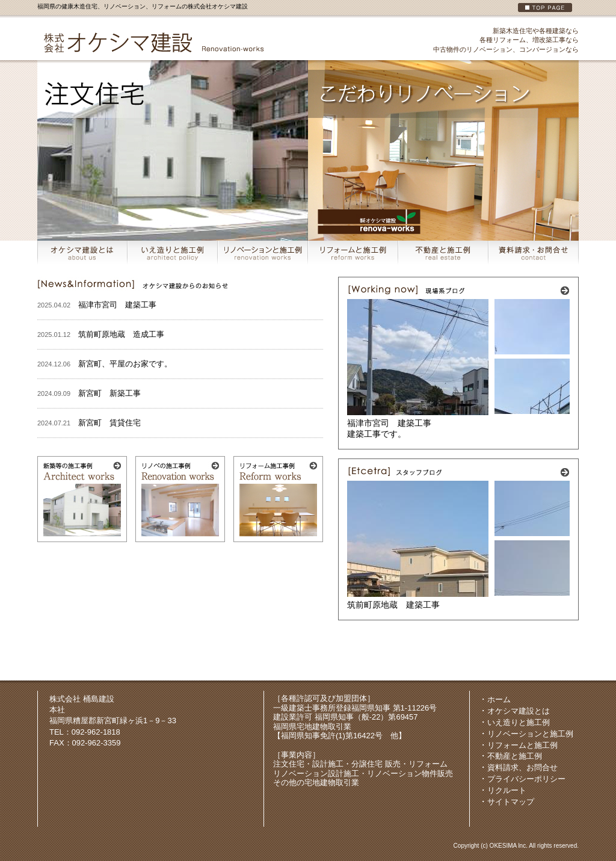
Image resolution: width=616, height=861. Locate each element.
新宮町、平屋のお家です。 (125, 364)
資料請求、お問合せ (522, 767)
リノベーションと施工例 (530, 734)
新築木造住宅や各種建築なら (536, 31)
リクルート (507, 790)
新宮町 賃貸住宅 (109, 423)
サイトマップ (511, 802)
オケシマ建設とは (519, 711)
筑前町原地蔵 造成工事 (121, 334)
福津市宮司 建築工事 (117, 305)
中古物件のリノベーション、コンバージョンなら (506, 49)
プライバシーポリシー (526, 779)
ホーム (499, 699)
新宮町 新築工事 (109, 393)
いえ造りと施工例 (519, 722)
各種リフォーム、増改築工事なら (529, 40)
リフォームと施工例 (522, 745)
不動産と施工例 (515, 756)
